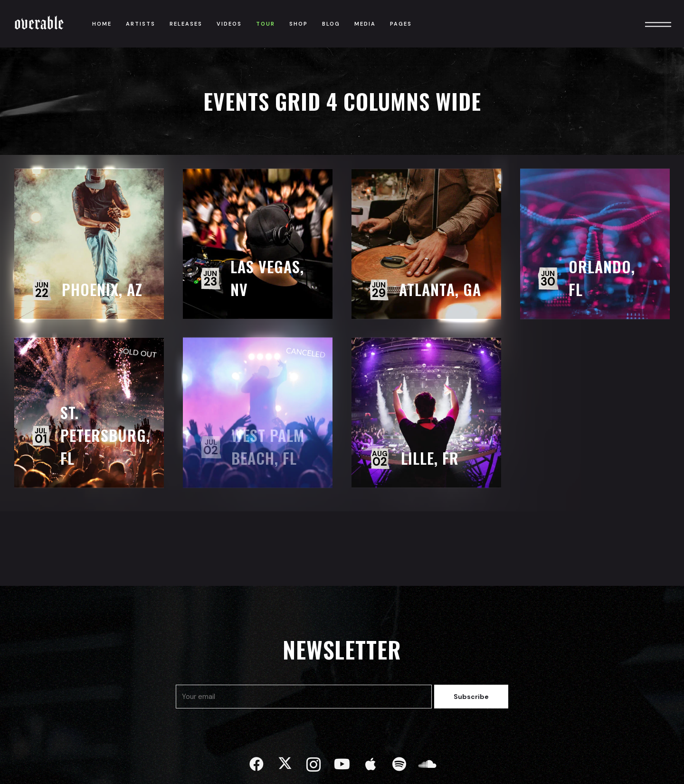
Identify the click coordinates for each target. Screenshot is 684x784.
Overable (39, 24)
